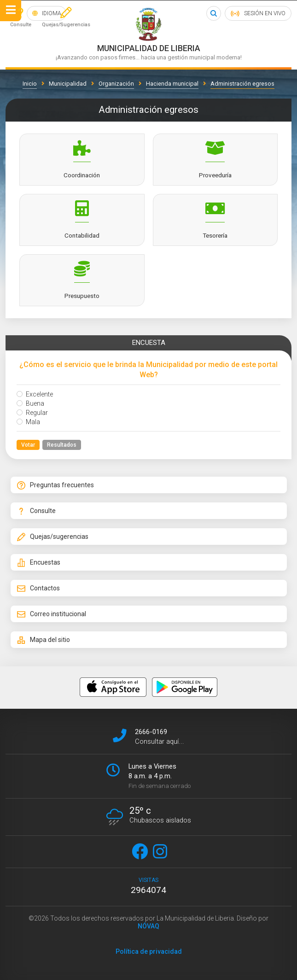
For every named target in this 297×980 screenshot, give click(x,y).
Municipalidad (68, 84)
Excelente (35, 394)
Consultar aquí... (160, 741)
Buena (30, 403)
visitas (148, 886)
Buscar (213, 13)
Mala (28, 422)
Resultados (62, 445)
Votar (28, 445)
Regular (32, 413)
